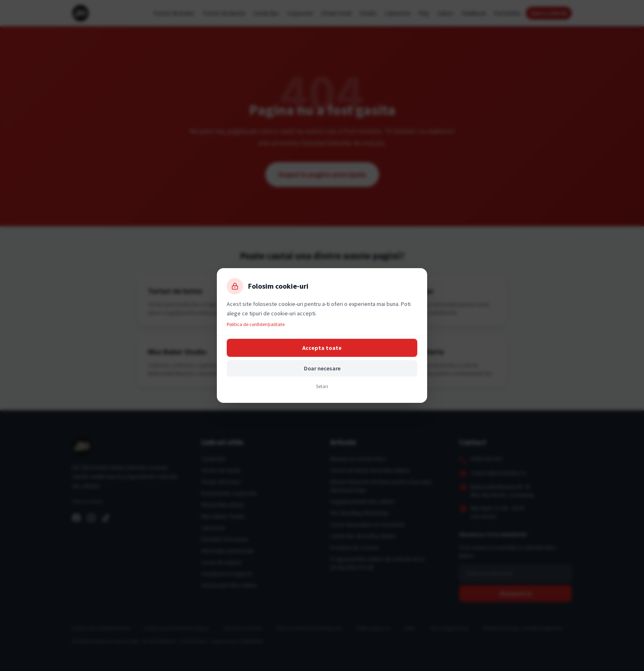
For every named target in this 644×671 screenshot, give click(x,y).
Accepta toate (322, 348)
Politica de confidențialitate (256, 324)
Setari (322, 386)
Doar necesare (322, 368)
